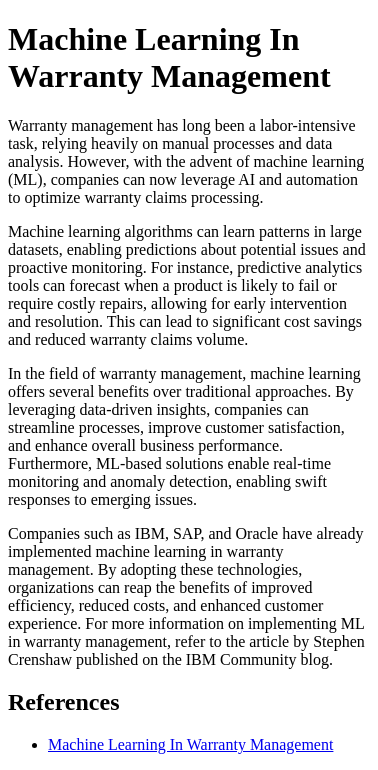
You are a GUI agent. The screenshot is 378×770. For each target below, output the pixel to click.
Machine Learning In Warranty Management (190, 744)
